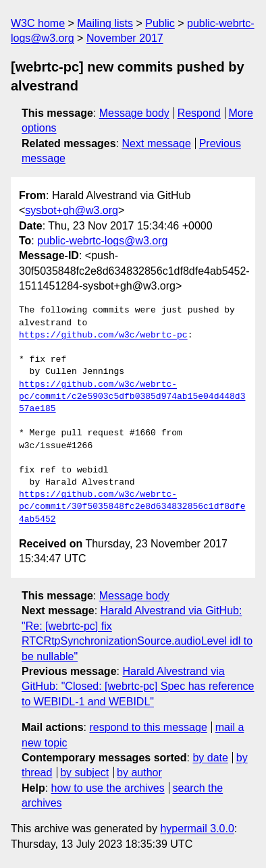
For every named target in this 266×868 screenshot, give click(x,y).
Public (160, 23)
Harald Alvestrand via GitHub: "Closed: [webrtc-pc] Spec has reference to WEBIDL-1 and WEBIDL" (138, 686)
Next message (157, 143)
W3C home (38, 23)
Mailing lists (105, 23)
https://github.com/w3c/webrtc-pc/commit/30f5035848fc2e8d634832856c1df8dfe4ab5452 (132, 507)
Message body (134, 113)
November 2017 (125, 38)
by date (210, 758)
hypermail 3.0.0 (197, 829)
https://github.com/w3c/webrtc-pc (103, 335)
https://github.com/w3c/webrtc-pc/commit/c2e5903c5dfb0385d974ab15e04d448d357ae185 (132, 397)
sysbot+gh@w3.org (72, 210)
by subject (84, 772)
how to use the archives (108, 788)
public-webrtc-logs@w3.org (102, 241)
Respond (199, 113)
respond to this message (148, 727)
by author (139, 772)
